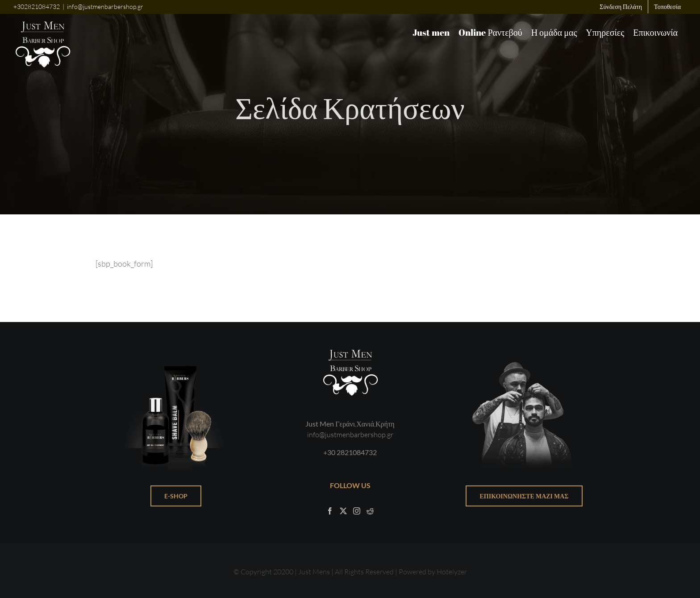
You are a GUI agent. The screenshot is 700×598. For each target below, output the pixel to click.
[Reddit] (370, 510)
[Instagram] (357, 510)
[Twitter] (343, 510)
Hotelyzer (452, 571)
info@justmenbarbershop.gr (105, 6)
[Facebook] (330, 510)
